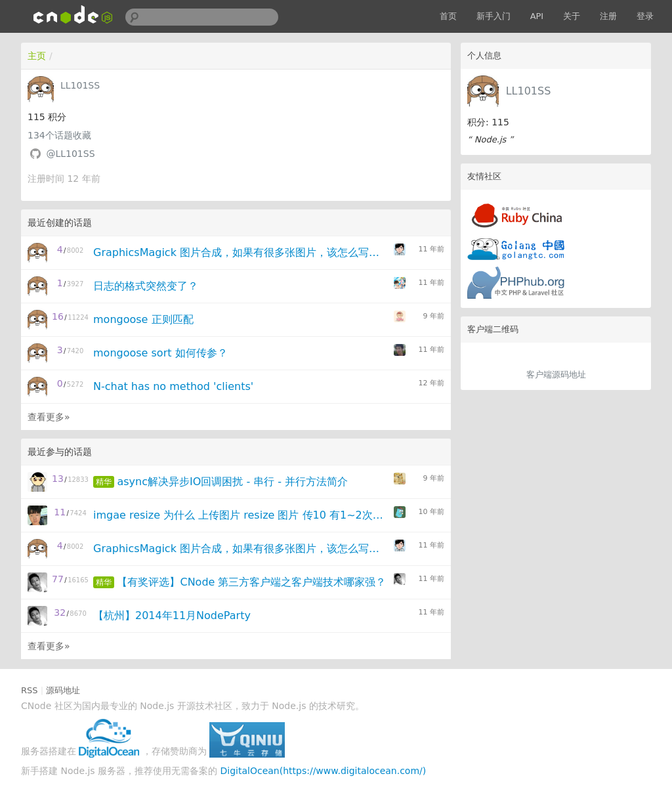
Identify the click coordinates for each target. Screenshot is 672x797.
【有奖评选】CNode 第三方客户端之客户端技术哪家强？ (251, 582)
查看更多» (49, 417)
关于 (572, 16)
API (537, 16)
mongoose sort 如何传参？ (160, 353)
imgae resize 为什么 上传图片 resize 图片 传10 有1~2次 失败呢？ (239, 515)
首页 (448, 16)
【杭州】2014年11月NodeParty (172, 615)
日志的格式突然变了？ (146, 286)
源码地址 (63, 690)
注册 (608, 16)
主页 (37, 56)
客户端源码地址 (556, 375)
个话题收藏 (59, 135)
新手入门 (493, 16)
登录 (645, 16)
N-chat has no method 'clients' (173, 386)
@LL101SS (70, 154)
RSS (30, 690)
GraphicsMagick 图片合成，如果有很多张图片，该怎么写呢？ (239, 252)
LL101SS (529, 91)
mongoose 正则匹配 (143, 319)
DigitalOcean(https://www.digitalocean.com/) (324, 771)
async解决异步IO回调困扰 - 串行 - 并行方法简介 (232, 482)
